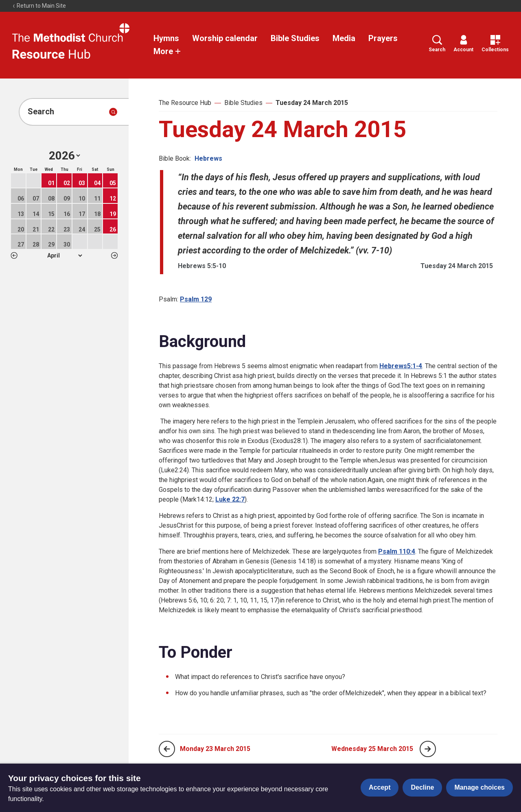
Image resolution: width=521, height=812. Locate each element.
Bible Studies (295, 38)
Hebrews (208, 158)
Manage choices (479, 787)
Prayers (383, 38)
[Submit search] (113, 112)
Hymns (166, 38)
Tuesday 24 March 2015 (312, 103)
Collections (495, 44)
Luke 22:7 (230, 499)
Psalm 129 (196, 299)
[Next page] (428, 749)
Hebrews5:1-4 (401, 366)
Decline (422, 787)
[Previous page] (167, 749)
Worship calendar (225, 38)
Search (437, 44)
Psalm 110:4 (397, 551)
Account (463, 44)
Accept (380, 787)
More (167, 51)
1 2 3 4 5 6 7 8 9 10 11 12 (65, 255)
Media (344, 38)
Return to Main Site (39, 6)
